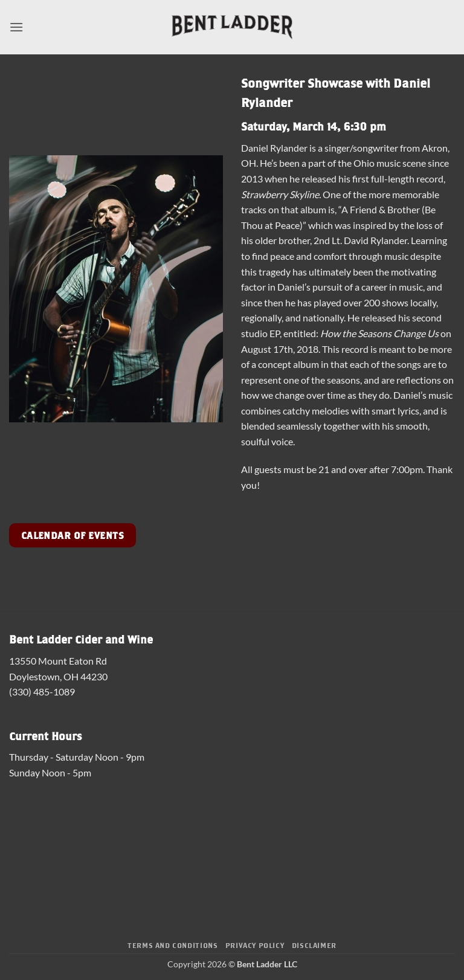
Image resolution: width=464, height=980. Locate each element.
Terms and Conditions (172, 945)
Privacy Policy (255, 945)
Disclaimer (314, 945)
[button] (16, 27)
